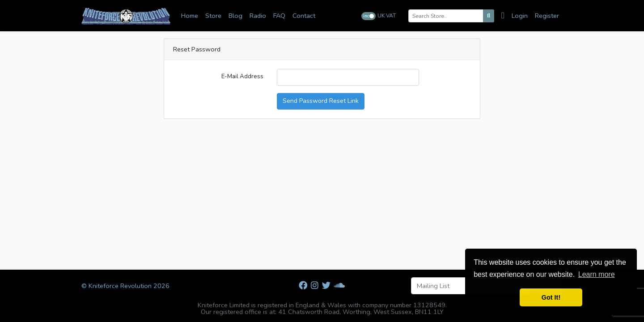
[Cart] (505, 16)
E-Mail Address (242, 76)
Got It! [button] (551, 297)
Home (190, 16)
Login (520, 16)
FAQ (279, 16)
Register (547, 16)
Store (213, 16)
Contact (304, 16)
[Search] (489, 16)
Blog (235, 16)
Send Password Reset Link (321, 101)
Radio (258, 16)
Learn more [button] (597, 274)
